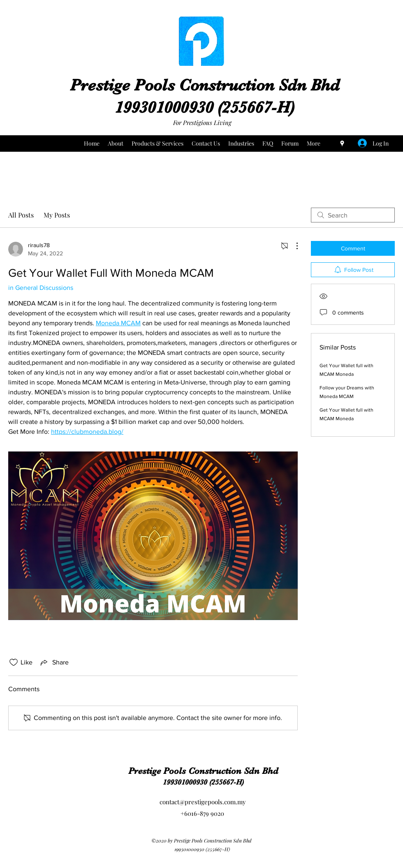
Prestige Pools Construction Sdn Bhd (205, 85)
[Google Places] (342, 144)
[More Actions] (293, 246)
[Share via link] (54, 662)
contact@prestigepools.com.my (203, 802)
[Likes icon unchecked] (14, 662)
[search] (353, 215)
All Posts (21, 215)
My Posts (57, 215)
